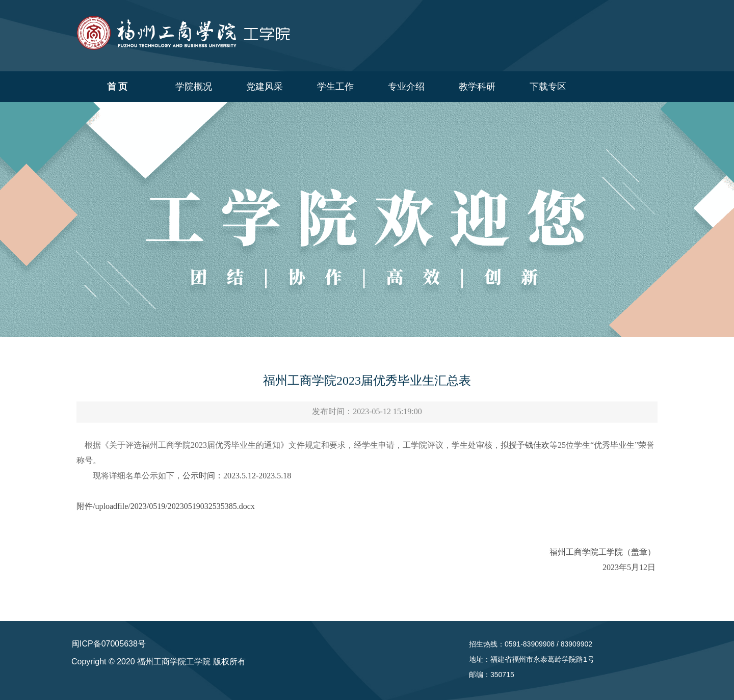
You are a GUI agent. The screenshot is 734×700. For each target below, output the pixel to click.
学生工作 (335, 87)
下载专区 (548, 87)
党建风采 (265, 87)
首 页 (117, 87)
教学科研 (477, 87)
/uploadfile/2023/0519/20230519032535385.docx (174, 506)
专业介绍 (406, 87)
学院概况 (194, 87)
